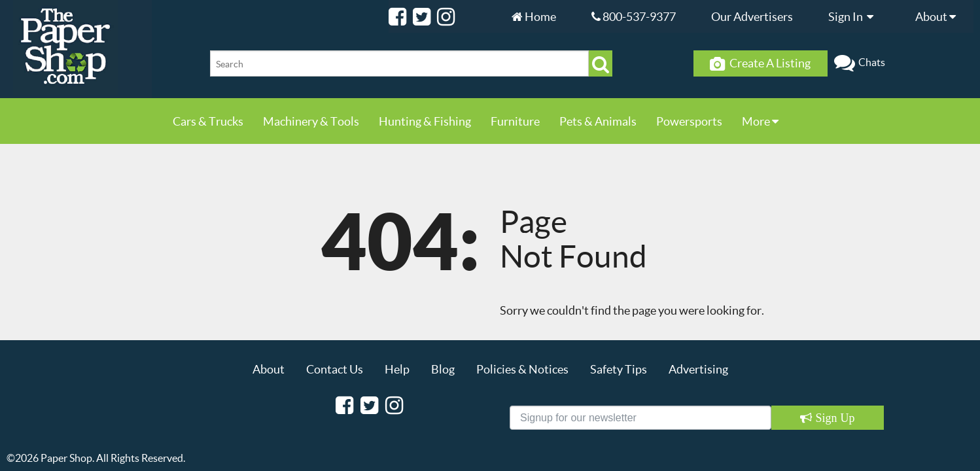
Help (397, 369)
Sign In (854, 16)
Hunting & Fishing (425, 121)
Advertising (698, 369)
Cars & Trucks (208, 121)
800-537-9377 (634, 16)
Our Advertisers (752, 16)
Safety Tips (619, 369)
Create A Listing (760, 63)
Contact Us (335, 369)
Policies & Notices (522, 369)
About (939, 16)
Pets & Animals (598, 121)
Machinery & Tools (311, 121)
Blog (443, 369)
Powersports (689, 121)
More (760, 121)
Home (534, 16)
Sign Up (833, 418)
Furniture (515, 121)
